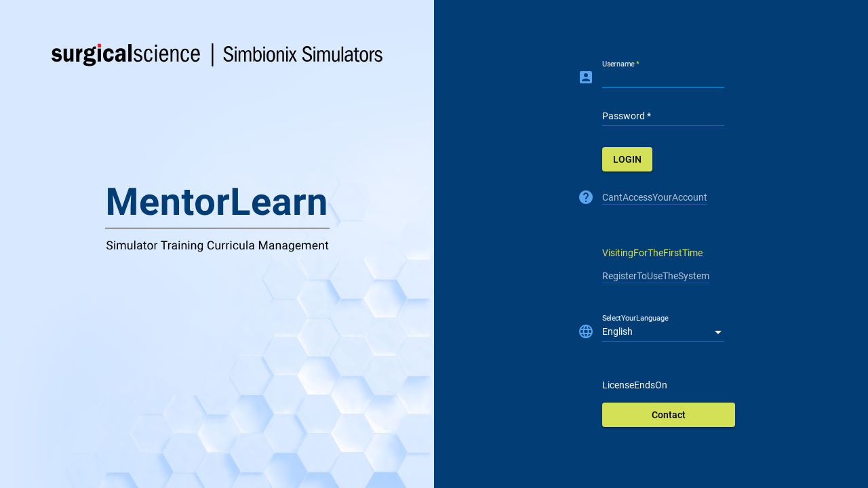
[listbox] (663, 332)
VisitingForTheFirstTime (652, 253)
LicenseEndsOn (635, 385)
